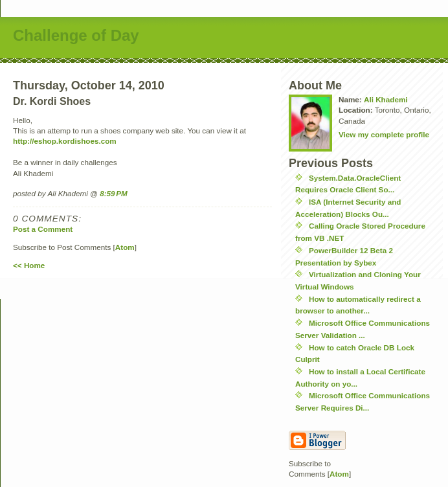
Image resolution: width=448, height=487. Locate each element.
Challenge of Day (76, 35)
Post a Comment (43, 229)
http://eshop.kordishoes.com (65, 141)
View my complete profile (384, 134)
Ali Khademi (386, 99)
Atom (125, 247)
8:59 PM (114, 193)
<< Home (29, 265)
